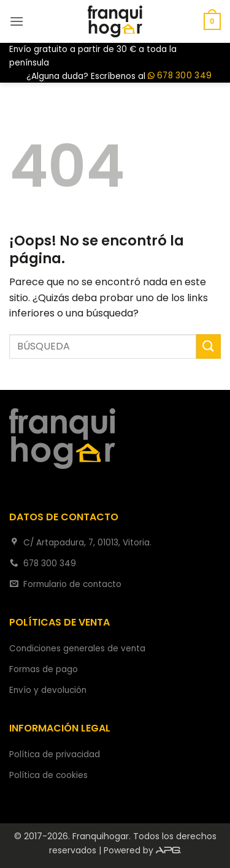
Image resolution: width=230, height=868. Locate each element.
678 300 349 (180, 76)
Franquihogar (101, 836)
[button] (17, 21)
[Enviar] (209, 346)
